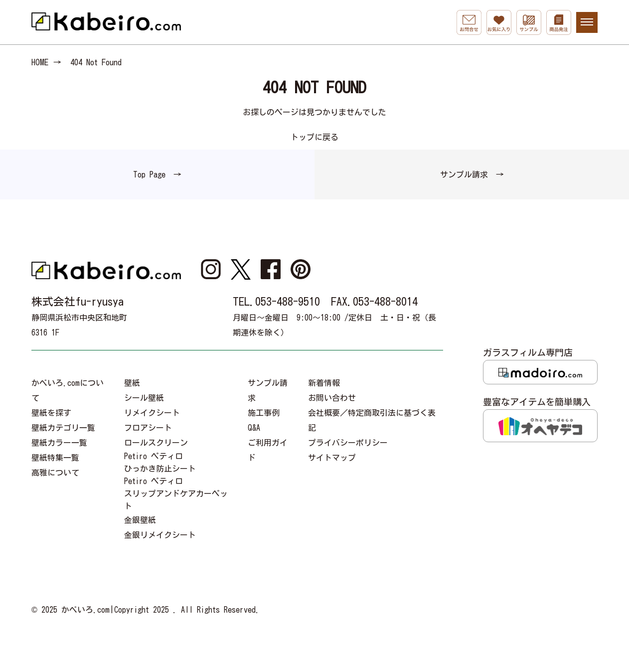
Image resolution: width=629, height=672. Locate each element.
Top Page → (157, 174)
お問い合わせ (332, 398)
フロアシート (148, 428)
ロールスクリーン (156, 443)
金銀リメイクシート (160, 535)
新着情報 (324, 383)
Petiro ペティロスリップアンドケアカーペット (176, 494)
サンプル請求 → (472, 174)
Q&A (254, 428)
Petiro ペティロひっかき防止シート (160, 462)
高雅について (55, 473)
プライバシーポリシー (348, 443)
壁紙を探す (51, 413)
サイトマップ (332, 458)
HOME (40, 62)
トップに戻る (314, 137)
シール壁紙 (144, 398)
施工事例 (264, 413)
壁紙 (132, 383)
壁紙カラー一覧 (59, 443)
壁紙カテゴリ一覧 (63, 428)
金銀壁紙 (140, 520)
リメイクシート (152, 413)
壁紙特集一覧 (55, 458)
